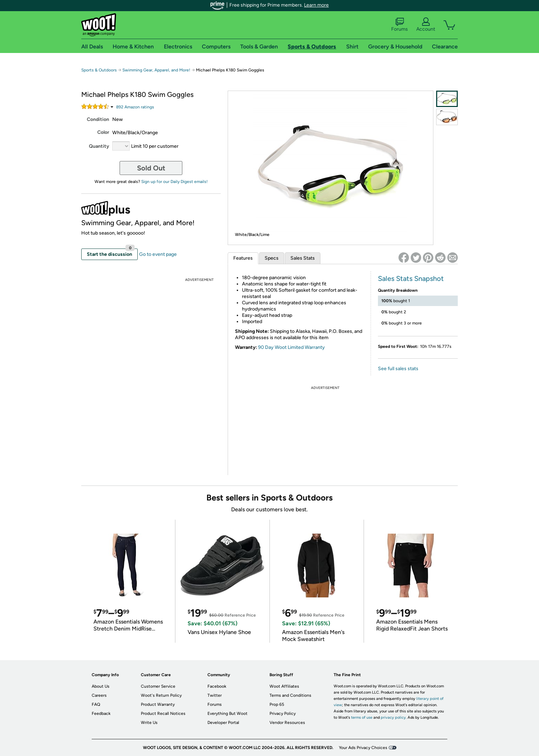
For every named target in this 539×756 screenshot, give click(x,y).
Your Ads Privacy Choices (363, 748)
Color (103, 132)
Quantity (99, 146)
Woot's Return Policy (161, 695)
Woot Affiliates (284, 686)
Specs (272, 258)
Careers (99, 695)
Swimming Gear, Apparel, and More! (156, 70)
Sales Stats (303, 258)
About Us (101, 686)
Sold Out (151, 168)
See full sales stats (398, 369)
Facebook (217, 686)
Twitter (215, 695)
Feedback (101, 713)
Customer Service (158, 686)
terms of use (362, 717)
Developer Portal (223, 723)
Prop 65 (277, 704)
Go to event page (158, 254)
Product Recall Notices (163, 713)
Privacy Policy (283, 713)
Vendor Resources (287, 723)
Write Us (149, 723)
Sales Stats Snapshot (411, 278)
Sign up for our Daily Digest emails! (174, 182)
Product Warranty (158, 704)
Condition (98, 119)
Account (426, 25)
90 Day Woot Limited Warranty (291, 347)
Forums (400, 25)
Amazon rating (135, 107)
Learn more (316, 5)
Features (243, 258)
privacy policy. (394, 717)
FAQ (96, 704)
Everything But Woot (227, 713)
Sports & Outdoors (99, 70)
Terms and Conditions (290, 695)
